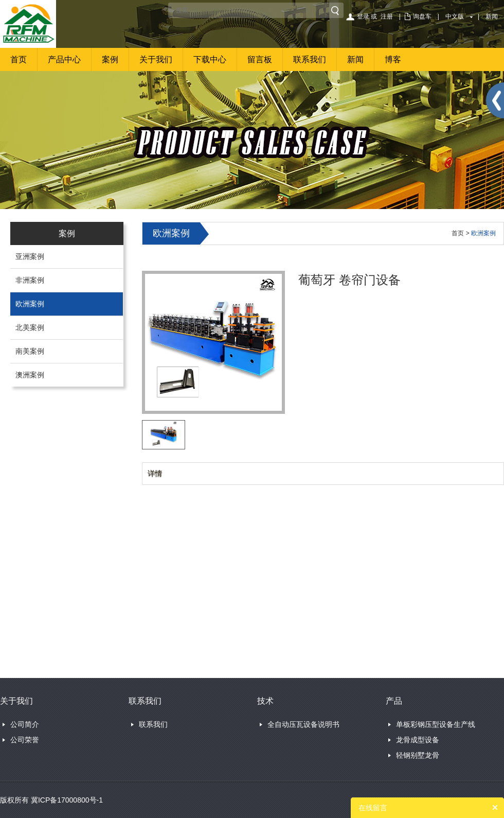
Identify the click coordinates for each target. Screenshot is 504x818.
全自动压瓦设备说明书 (303, 724)
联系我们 (310, 59)
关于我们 (156, 59)
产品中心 (64, 59)
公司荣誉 (25, 740)
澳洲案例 (30, 375)
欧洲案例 (30, 304)
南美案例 (30, 351)
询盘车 (422, 16)
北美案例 (30, 327)
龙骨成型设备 (418, 740)
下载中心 (210, 59)
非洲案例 (30, 280)
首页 (19, 59)
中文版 (455, 16)
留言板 (260, 59)
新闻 (492, 16)
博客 (393, 59)
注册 (387, 16)
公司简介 (25, 724)
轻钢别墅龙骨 (418, 755)
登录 (363, 16)
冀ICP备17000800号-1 (67, 800)
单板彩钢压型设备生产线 (436, 724)
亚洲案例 (30, 256)
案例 (110, 59)
